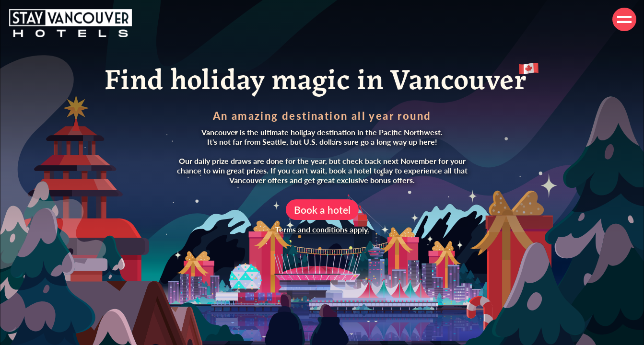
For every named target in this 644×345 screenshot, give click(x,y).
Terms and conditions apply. (322, 229)
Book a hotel (322, 210)
